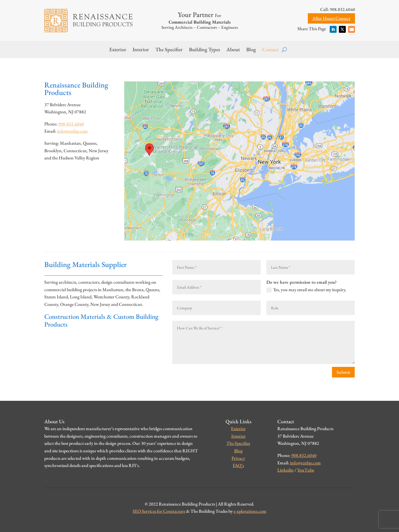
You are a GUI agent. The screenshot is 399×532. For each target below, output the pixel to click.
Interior (141, 50)
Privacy (238, 458)
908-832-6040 (71, 124)
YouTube (306, 470)
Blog (251, 50)
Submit (343, 372)
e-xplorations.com (250, 511)
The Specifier (169, 50)
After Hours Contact (331, 18)
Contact (270, 50)
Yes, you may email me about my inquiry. (306, 290)
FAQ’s (238, 465)
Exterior (118, 50)
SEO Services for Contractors (159, 511)
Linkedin (286, 470)
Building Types (205, 50)
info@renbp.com (72, 131)
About (233, 50)
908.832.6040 (304, 455)
